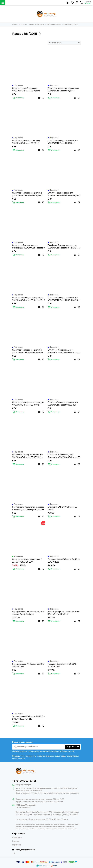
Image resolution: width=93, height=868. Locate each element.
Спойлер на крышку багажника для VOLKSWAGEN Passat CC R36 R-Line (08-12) (28, 456)
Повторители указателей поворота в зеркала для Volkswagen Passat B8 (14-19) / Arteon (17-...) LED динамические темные (28, 508)
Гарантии (16, 845)
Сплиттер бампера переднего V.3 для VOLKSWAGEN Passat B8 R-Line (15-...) (27, 351)
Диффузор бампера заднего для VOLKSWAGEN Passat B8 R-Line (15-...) (64, 247)
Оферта (16, 841)
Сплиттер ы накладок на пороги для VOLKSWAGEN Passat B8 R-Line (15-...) (29, 299)
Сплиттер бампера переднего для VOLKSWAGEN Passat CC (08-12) (63, 404)
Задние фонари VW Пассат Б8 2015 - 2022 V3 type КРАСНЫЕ (64, 613)
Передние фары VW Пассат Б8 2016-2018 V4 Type (28, 665)
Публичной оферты (67, 751)
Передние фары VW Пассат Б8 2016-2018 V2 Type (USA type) (28, 613)
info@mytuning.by (23, 785)
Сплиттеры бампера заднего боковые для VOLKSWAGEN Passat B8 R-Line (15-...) (28, 247)
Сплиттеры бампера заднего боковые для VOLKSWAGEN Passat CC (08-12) (64, 351)
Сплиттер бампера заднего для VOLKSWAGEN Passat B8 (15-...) (26, 142)
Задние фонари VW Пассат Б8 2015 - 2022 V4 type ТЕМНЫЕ (28, 718)
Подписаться (72, 747)
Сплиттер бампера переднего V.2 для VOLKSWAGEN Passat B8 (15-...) (27, 194)
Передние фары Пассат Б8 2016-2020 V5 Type (63, 665)
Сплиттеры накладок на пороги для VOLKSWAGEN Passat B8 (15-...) (63, 90)
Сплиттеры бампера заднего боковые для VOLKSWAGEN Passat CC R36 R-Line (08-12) (64, 456)
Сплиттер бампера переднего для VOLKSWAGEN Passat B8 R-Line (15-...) (64, 299)
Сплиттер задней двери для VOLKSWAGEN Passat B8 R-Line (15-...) (64, 194)
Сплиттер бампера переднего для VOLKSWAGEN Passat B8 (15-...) (63, 142)
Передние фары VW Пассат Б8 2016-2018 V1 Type (64, 561)
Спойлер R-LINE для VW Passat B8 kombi (63, 508)
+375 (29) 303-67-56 (24, 781)
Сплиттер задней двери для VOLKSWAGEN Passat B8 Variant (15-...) (26, 90)
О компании (17, 837)
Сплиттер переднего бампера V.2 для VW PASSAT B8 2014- (27, 561)
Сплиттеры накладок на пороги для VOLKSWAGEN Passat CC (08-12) (28, 404)
